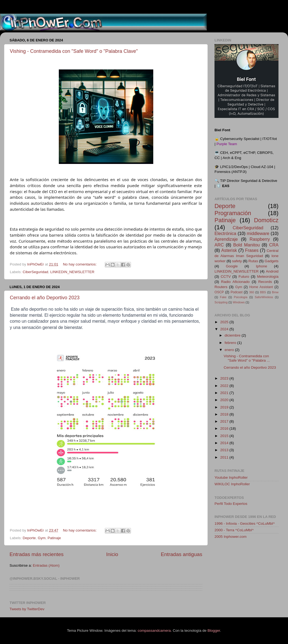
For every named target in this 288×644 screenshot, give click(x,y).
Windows (239, 302)
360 (252, 292)
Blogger (214, 631)
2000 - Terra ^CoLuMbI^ (234, 530)
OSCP (219, 292)
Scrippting (221, 302)
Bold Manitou (246, 245)
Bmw (275, 292)
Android (272, 271)
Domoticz (266, 220)
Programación (233, 213)
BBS (263, 292)
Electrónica (225, 233)
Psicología (241, 297)
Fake (223, 297)
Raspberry (260, 239)
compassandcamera (154, 631)
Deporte (29, 538)
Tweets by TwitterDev (27, 609)
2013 (225, 450)
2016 (225, 428)
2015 (225, 436)
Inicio (112, 554)
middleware (258, 233)
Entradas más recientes (36, 554)
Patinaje (54, 538)
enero (230, 350)
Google (232, 266)
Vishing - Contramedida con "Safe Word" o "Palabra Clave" (74, 51)
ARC (219, 245)
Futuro (244, 277)
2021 (225, 393)
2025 (225, 322)
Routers (221, 287)
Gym (42, 538)
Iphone (261, 266)
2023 (225, 378)
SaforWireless (264, 297)
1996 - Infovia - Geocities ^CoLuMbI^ (245, 524)
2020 (225, 400)
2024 (225, 329)
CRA (274, 245)
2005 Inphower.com (231, 537)
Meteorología (268, 277)
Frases (252, 250)
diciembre (233, 335)
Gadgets (272, 261)
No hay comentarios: (80, 264)
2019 (225, 407)
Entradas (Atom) (46, 565)
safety (237, 261)
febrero (231, 343)
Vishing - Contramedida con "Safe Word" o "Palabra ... (247, 358)
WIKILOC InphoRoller (232, 484)
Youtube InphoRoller (231, 477)
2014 (225, 443)
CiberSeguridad (35, 272)
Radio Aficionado (235, 282)
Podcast (237, 292)
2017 (225, 421)
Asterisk (229, 250)
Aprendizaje (226, 239)
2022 (225, 386)
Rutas (253, 261)
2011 (225, 457)
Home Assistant (261, 287)
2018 (225, 414)
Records (265, 282)
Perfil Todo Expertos (231, 504)
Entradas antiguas (182, 554)
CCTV (226, 277)
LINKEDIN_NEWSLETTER (72, 272)
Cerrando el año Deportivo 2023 (45, 298)
